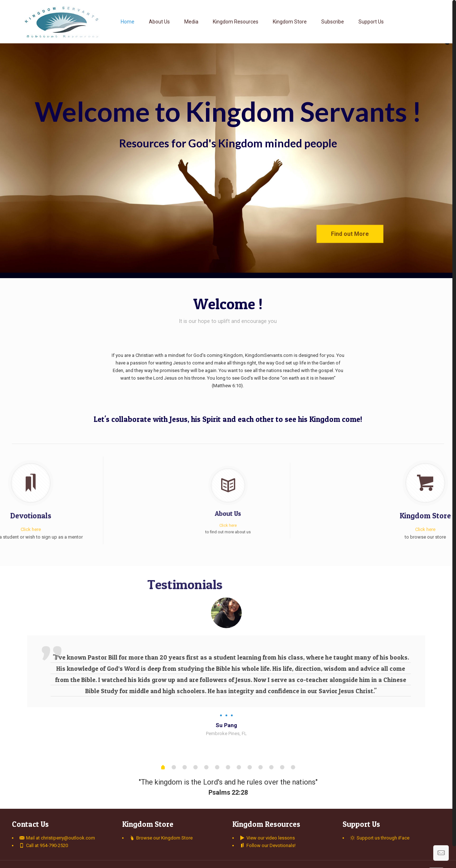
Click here (228, 513)
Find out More (350, 234)
